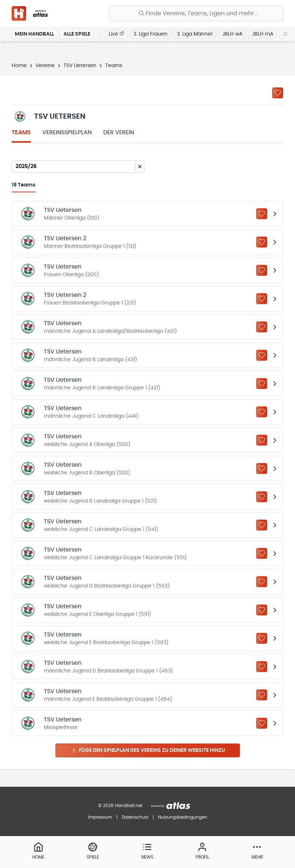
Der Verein (119, 132)
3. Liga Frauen (150, 34)
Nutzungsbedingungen (183, 817)
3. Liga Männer (195, 34)
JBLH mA (263, 34)
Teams (21, 132)
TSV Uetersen (80, 66)
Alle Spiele (77, 34)
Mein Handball (34, 34)
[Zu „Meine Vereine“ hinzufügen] (278, 93)
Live (116, 34)
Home (19, 66)
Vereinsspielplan (67, 132)
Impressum (100, 817)
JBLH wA (232, 34)
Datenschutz (135, 817)
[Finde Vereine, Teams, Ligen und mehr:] (196, 13)
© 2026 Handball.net (120, 806)
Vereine (45, 66)
